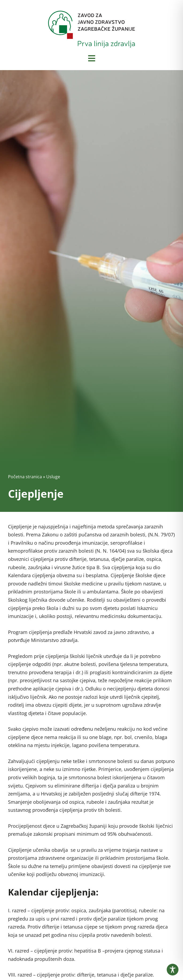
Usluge (53, 477)
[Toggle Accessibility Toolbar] (173, 970)
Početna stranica (25, 477)
